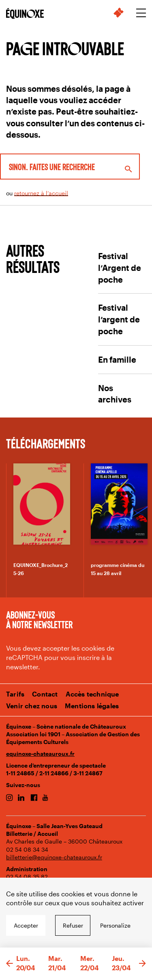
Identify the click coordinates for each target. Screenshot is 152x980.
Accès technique (92, 694)
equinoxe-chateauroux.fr (40, 754)
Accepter (26, 925)
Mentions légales (92, 706)
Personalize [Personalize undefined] (115, 925)
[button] (10, 964)
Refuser (73, 925)
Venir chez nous (32, 706)
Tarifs (15, 694)
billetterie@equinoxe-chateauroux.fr (54, 857)
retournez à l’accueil (41, 193)
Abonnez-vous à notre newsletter (39, 619)
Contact (45, 694)
